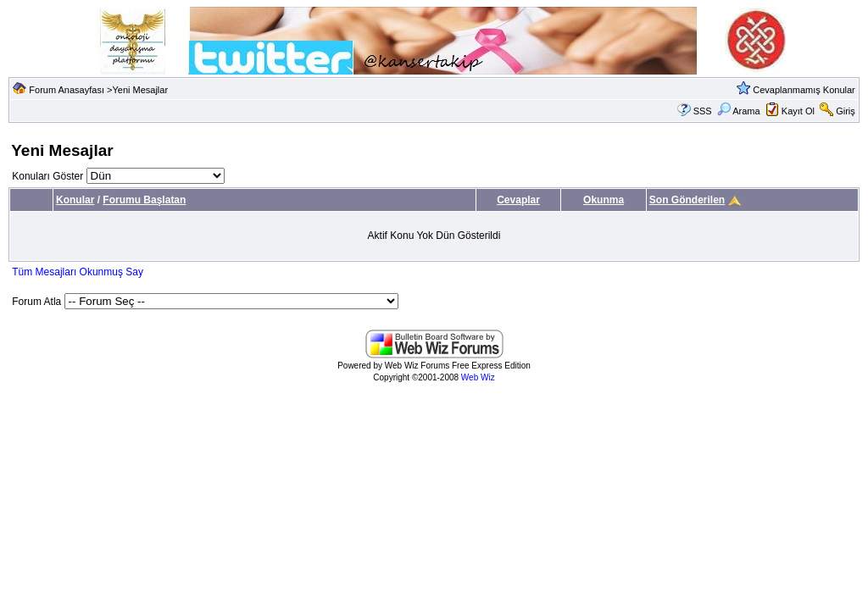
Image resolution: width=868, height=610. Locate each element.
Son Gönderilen (687, 200)
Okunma (604, 200)
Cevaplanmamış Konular (804, 90)
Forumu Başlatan (144, 200)
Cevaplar (518, 200)
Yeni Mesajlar (140, 90)
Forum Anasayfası (67, 90)
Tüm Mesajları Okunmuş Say (78, 272)
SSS (703, 111)
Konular (75, 200)
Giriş (846, 111)
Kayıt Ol (798, 111)
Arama (739, 111)
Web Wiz (478, 377)
